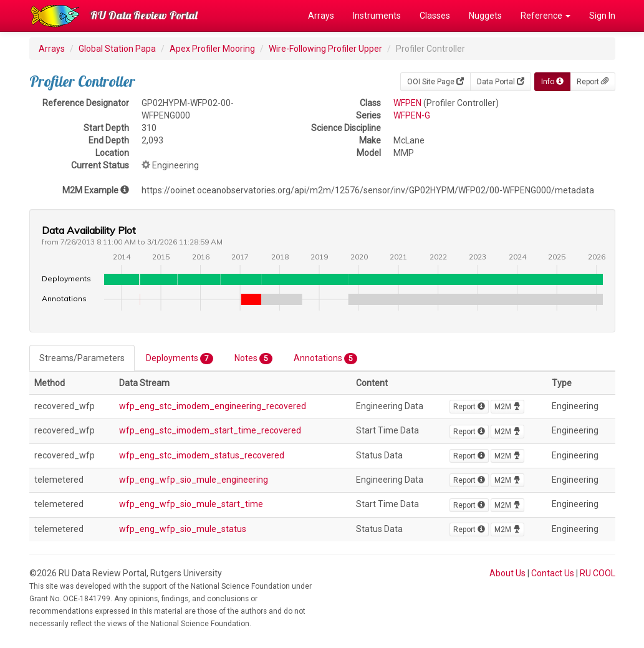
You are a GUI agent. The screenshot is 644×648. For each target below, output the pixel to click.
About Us (507, 573)
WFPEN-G (412, 115)
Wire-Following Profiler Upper (325, 49)
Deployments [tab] (180, 359)
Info (552, 82)
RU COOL (598, 573)
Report (593, 82)
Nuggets (485, 16)
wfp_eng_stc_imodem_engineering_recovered (213, 406)
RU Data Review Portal (144, 15)
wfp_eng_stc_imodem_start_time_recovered (210, 430)
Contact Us (553, 573)
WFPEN (407, 103)
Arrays (321, 16)
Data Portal (501, 82)
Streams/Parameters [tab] (82, 358)
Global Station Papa (117, 49)
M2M (507, 407)
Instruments (377, 16)
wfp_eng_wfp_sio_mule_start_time (191, 504)
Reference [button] (545, 16)
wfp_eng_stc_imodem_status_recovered (202, 455)
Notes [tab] (253, 359)
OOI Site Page (435, 82)
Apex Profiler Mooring (212, 49)
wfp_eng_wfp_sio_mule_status (183, 529)
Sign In (602, 16)
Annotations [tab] (325, 359)
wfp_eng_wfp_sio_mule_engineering (194, 480)
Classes (435, 16)
